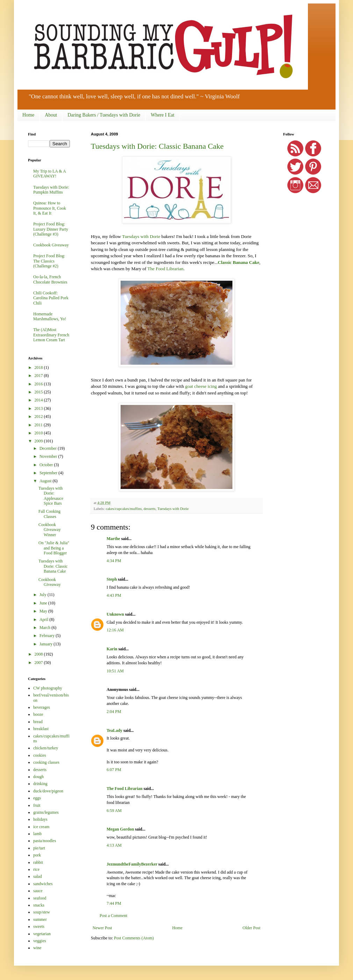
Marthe (113, 539)
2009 (39, 441)
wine (37, 948)
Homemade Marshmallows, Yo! (50, 316)
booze (38, 714)
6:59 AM (114, 811)
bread (38, 722)
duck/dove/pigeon (48, 791)
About (51, 115)
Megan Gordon (120, 829)
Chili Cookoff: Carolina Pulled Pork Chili (51, 298)
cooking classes (46, 762)
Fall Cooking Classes (49, 514)
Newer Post (102, 928)
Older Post (251, 928)
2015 (39, 392)
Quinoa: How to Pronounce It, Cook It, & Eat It (50, 208)
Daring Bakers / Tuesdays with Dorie (104, 115)
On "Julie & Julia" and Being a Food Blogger (54, 548)
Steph (112, 579)
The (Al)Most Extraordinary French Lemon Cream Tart (51, 335)
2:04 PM (114, 712)
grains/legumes (46, 812)
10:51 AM (115, 671)
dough (38, 777)
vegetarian (42, 934)
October (47, 465)
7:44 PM (114, 903)
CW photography (48, 688)
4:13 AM (114, 845)
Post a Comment (113, 916)
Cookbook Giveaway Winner (50, 530)
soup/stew (42, 912)
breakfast (41, 729)
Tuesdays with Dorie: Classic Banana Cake (157, 146)
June (44, 603)
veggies (40, 941)
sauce (38, 891)
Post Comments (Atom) (134, 938)
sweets (39, 926)
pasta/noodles (45, 841)
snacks (39, 905)
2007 (39, 663)
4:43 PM (114, 595)
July (44, 595)
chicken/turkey (46, 748)
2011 (39, 425)
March (45, 628)
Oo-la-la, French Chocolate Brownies (50, 279)
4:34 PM (114, 561)
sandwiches (43, 884)
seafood (40, 898)
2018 (39, 367)
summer (40, 919)
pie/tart (39, 848)
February (48, 636)
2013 (39, 408)
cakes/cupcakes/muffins (124, 509)
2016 (39, 384)
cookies (40, 755)
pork (37, 855)
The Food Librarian (165, 269)
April (44, 619)
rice (36, 869)
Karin (112, 649)
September (49, 473)
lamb (37, 834)
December (49, 448)
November (49, 456)
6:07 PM (114, 770)
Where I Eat (163, 115)
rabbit (38, 862)
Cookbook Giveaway (51, 245)
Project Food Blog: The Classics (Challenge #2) (49, 261)
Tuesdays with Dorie (141, 236)
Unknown (115, 614)
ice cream (41, 827)
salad (38, 876)
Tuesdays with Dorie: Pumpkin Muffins (51, 190)
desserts (150, 509)
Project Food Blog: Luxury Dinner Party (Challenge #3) (51, 229)
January (46, 644)
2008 (39, 654)
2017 (39, 376)
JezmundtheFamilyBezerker (132, 864)
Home (28, 115)
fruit (37, 805)
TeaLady (114, 730)
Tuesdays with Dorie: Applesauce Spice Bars (51, 496)
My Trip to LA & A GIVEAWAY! (49, 174)
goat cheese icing (201, 386)
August (46, 481)
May (44, 611)
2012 (39, 416)
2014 (39, 400)
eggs (37, 798)
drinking (40, 784)
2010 (39, 433)
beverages (42, 707)
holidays (40, 819)
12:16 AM (115, 630)
